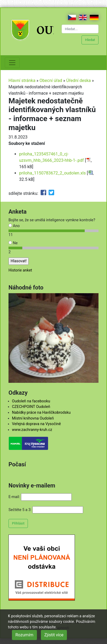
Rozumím (24, 635)
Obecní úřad (51, 80)
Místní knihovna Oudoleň (33, 418)
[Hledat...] (80, 29)
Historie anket (20, 270)
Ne (13, 243)
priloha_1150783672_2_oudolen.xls (52, 173)
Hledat (90, 40)
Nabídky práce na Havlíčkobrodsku (41, 413)
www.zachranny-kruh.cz (32, 430)
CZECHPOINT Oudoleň (31, 407)
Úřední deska (79, 80)
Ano (14, 226)
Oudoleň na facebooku (31, 401)
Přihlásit (18, 523)
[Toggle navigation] (12, 63)
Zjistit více (54, 635)
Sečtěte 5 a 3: (20, 510)
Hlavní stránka (22, 80)
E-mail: (14, 497)
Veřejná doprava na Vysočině (36, 424)
